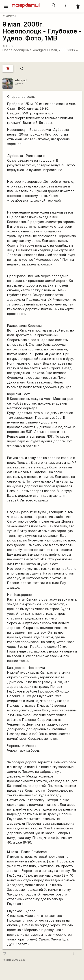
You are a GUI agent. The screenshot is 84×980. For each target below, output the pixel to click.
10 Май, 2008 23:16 (62, 50)
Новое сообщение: (17, 50)
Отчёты (9, 16)
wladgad (39, 50)
